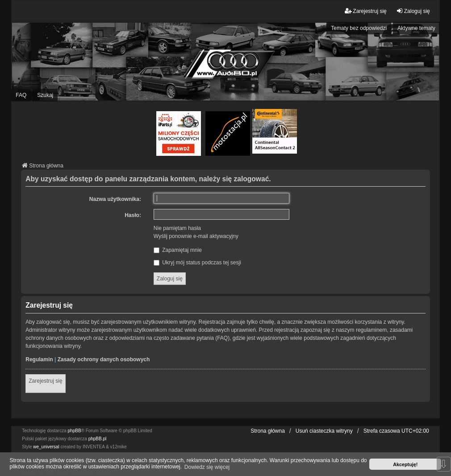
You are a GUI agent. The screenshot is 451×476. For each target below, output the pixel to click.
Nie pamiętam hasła (177, 228)
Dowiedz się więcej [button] (207, 467)
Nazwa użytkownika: (115, 199)
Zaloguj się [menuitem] (413, 11)
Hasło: (133, 215)
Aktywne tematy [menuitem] (416, 28)
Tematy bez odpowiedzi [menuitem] (359, 28)
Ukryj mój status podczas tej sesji (197, 263)
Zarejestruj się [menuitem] (365, 11)
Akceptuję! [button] (405, 464)
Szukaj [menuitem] (45, 95)
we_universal (46, 447)
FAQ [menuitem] (21, 95)
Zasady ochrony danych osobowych (104, 359)
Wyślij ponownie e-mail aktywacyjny (196, 236)
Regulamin (39, 359)
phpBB (75, 431)
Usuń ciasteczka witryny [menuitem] (324, 431)
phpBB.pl (98, 439)
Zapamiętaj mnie (178, 250)
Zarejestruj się (45, 381)
